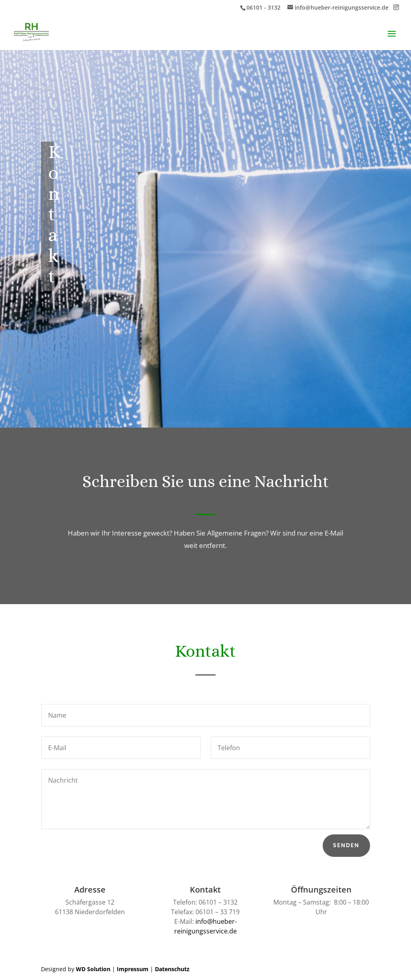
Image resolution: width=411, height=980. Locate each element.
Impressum (133, 969)
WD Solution (93, 969)
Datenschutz (172, 969)
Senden (346, 845)
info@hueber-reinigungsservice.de (205, 926)
